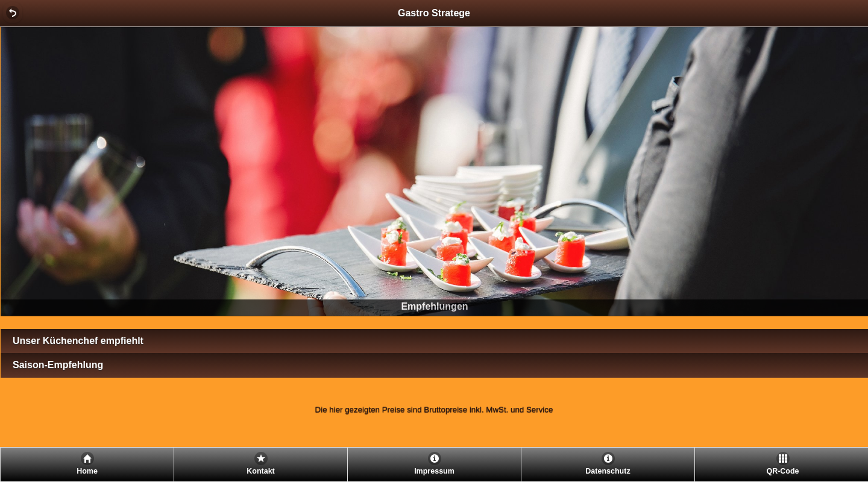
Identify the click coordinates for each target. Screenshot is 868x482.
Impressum (434, 471)
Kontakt (261, 471)
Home (87, 471)
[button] (13, 13)
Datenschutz (608, 471)
